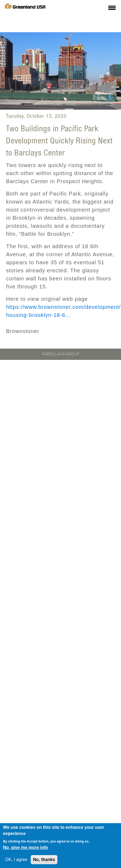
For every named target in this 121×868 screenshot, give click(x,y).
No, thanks (44, 860)
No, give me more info (25, 848)
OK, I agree (16, 860)
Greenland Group (60, 354)
